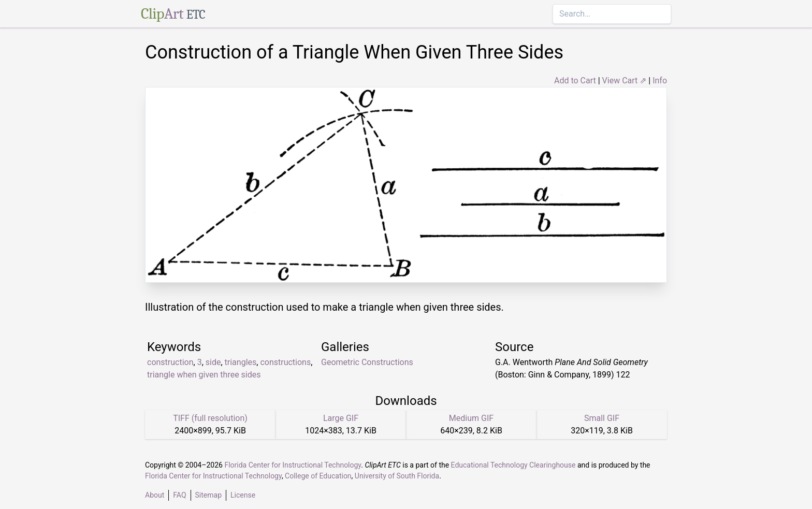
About (155, 495)
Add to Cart (575, 81)
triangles (241, 362)
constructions (285, 362)
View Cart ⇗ (625, 81)
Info (660, 81)
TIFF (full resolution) (210, 418)
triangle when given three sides (204, 375)
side (213, 362)
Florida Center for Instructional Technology (293, 465)
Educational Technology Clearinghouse (513, 465)
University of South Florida (397, 476)
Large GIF (341, 418)
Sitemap (208, 495)
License (243, 495)
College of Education (318, 476)
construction (170, 362)
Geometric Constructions (367, 362)
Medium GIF (471, 418)
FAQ (179, 495)
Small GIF (602, 418)
